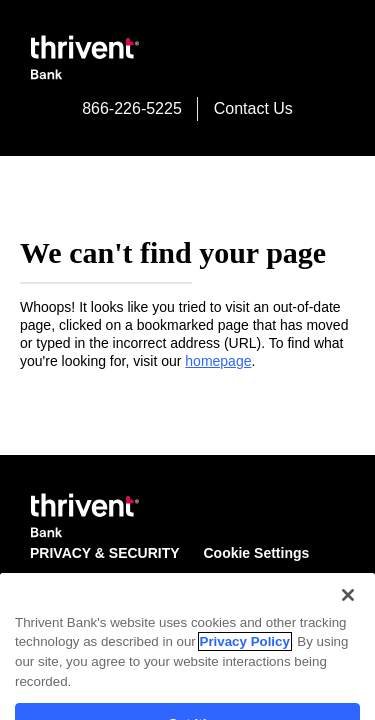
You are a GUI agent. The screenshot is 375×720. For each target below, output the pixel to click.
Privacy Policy (245, 685)
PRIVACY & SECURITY (105, 553)
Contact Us (253, 108)
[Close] (348, 638)
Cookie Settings (256, 553)
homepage (218, 361)
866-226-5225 (132, 108)
